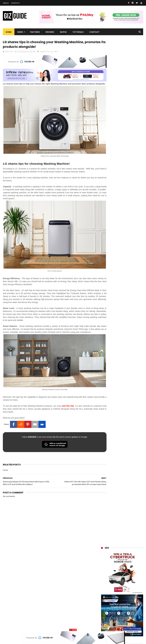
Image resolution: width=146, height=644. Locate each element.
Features (35, 32)
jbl (117, 610)
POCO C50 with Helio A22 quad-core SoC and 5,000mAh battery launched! (129, 245)
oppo (102, 558)
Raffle (63, 32)
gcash (103, 589)
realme (118, 563)
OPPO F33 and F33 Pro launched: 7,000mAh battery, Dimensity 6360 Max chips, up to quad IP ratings (121, 335)
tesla (116, 626)
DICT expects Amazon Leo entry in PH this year (130, 317)
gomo (102, 621)
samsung (122, 552)
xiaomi (118, 558)
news (56, 52)
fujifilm (103, 594)
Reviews (50, 32)
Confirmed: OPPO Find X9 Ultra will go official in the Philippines (129, 291)
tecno (102, 584)
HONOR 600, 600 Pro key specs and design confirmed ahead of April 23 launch (129, 351)
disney (117, 621)
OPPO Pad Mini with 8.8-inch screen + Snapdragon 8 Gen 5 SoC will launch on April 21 (129, 366)
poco (118, 589)
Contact (16, 3)
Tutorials (78, 32)
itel (131, 600)
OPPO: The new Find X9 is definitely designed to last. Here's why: (122, 146)
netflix (103, 600)
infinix (118, 573)
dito (131, 584)
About (6, 3)
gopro (102, 626)
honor (102, 568)
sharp (118, 594)
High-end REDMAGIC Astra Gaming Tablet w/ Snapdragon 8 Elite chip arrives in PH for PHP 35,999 (121, 261)
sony (119, 579)
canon (117, 600)
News (20, 32)
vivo (102, 563)
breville (131, 626)
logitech (103, 610)
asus (118, 568)
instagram (104, 615)
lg (52, 52)
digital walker (106, 605)
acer (117, 584)
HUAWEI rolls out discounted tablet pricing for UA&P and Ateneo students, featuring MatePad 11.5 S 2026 (122, 382)
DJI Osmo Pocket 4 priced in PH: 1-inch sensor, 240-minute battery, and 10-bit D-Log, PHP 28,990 (130, 277)
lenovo (103, 579)
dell (129, 610)
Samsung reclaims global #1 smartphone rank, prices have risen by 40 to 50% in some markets (130, 305)
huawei (103, 552)
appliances (45, 52)
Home (9, 32)
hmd (132, 621)
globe (102, 573)
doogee (124, 605)
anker (121, 615)
